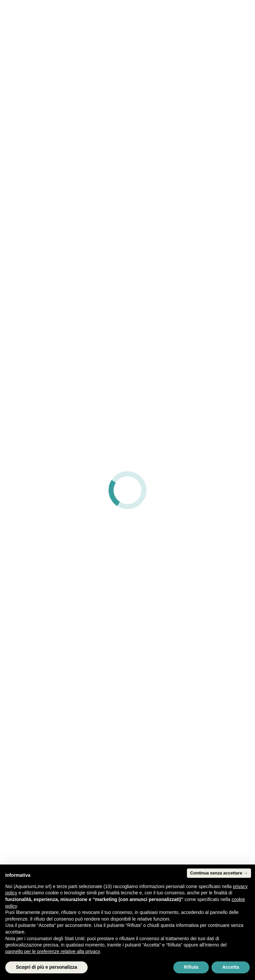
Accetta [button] (231, 967)
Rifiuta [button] (191, 967)
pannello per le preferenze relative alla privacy (53, 951)
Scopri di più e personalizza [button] (46, 967)
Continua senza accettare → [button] (219, 873)
